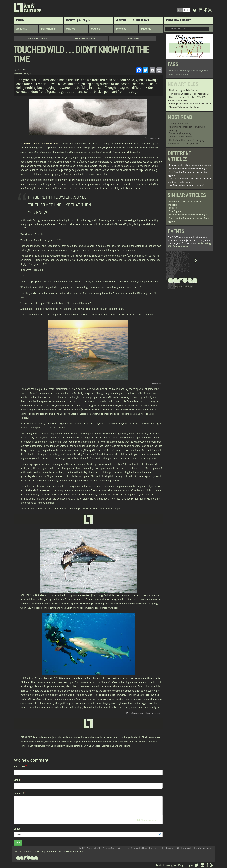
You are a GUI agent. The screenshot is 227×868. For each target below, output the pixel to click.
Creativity (21, 29)
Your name (19, 767)
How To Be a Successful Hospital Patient (189, 94)
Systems (146, 29)
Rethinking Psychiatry (180, 133)
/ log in (86, 20)
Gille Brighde (175, 211)
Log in (190, 865)
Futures (70, 29)
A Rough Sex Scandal (179, 123)
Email (17, 780)
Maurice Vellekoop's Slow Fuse (184, 107)
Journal (21, 20)
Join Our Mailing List (178, 20)
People (182, 865)
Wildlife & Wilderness (85, 39)
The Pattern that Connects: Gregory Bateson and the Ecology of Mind (186, 142)
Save (18, 843)
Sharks (172, 71)
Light (187, 10)
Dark (180, 10)
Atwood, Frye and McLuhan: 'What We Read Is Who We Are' (187, 99)
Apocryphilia (133, 39)
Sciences (121, 29)
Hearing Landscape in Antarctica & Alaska (190, 104)
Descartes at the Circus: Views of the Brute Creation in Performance (190, 180)
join (79, 20)
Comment (19, 793)
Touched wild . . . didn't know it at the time (190, 165)
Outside (95, 29)
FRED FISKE (26, 737)
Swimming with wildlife (190, 71)
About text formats (149, 820)
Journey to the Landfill (180, 137)
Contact (160, 865)
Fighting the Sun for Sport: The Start (187, 185)
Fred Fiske (22, 69)
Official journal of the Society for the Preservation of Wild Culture (48, 851)
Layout (18, 829)
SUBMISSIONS (141, 20)
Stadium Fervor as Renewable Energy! (188, 169)
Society (70, 20)
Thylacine (174, 208)
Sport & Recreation (37, 39)
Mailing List (171, 865)
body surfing (182, 74)
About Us (121, 20)
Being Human (49, 29)
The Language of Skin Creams (184, 90)
